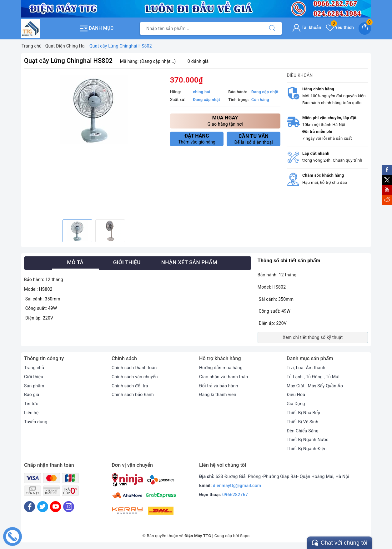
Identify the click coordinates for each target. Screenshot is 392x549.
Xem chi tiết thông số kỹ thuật (313, 337)
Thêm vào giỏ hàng (197, 139)
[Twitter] (43, 507)
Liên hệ (31, 413)
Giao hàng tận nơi (225, 121)
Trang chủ (34, 368)
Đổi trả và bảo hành (219, 386)
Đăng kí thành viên (218, 395)
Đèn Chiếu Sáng (303, 431)
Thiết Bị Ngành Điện (307, 449)
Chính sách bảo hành (133, 395)
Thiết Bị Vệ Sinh (302, 422)
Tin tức (31, 404)
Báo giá (32, 395)
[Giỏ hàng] (365, 28)
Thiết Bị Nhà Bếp (303, 413)
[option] (94, 109)
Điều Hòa (296, 395)
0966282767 (235, 495)
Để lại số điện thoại (254, 139)
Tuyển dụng (36, 422)
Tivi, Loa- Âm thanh (306, 368)
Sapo (245, 536)
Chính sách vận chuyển (135, 377)
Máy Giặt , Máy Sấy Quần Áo (315, 386)
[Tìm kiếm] (272, 28)
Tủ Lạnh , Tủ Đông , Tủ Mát (313, 377)
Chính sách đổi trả (130, 386)
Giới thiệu (34, 377)
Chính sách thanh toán (134, 368)
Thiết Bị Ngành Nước (308, 440)
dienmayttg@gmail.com (237, 486)
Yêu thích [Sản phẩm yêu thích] (340, 28)
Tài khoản (307, 28)
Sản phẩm (34, 386)
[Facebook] (30, 507)
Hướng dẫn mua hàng (221, 368)
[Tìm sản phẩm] (201, 28)
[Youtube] (55, 507)
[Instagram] (69, 507)
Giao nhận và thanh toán (224, 377)
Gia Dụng (296, 404)
